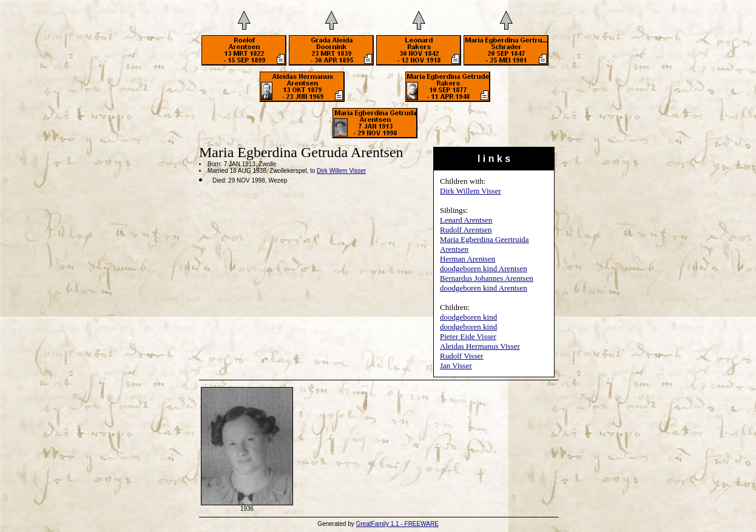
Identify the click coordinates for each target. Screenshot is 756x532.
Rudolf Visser (462, 356)
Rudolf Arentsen (466, 230)
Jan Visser (456, 365)
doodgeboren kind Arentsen (484, 268)
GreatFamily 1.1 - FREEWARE (397, 524)
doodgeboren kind (468, 317)
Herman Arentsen (467, 259)
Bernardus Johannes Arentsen (487, 278)
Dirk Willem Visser (471, 191)
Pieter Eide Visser (468, 336)
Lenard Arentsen (466, 220)
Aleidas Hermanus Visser (480, 346)
